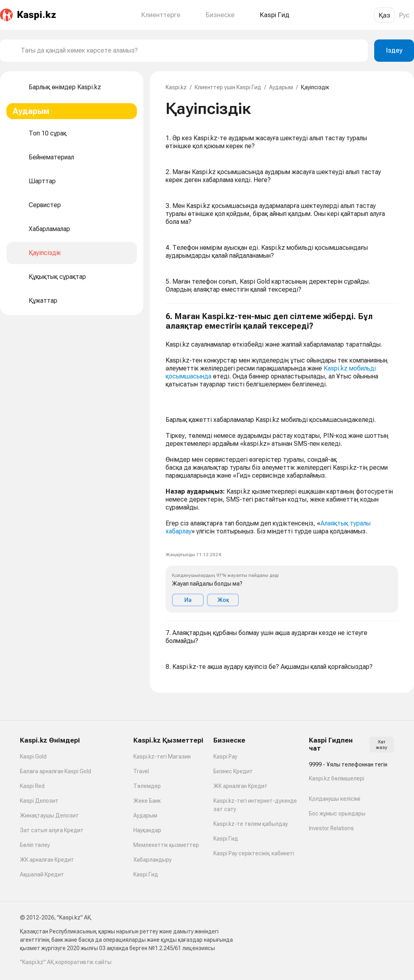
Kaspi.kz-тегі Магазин (162, 757)
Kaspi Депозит (39, 801)
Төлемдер (147, 786)
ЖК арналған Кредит (47, 860)
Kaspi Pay (225, 757)
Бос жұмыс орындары (337, 813)
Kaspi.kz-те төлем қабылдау (251, 824)
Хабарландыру (152, 860)
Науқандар (147, 830)
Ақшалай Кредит (42, 874)
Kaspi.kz (176, 87)
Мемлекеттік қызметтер (166, 845)
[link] (172, 401)
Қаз (384, 15)
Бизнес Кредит (233, 771)
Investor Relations (331, 828)
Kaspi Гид (146, 874)
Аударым (281, 87)
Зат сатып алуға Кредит (52, 830)
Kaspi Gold (33, 757)
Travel (141, 771)
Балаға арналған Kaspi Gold (56, 771)
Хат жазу (382, 745)
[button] (282, 462)
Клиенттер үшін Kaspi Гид (228, 87)
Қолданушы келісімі (335, 799)
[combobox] (191, 51)
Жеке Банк (147, 801)
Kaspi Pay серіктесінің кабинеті (254, 853)
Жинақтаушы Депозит (49, 815)
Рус (404, 15)
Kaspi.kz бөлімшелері (337, 778)
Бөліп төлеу (35, 845)
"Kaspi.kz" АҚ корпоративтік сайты (66, 962)
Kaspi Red (32, 786)
